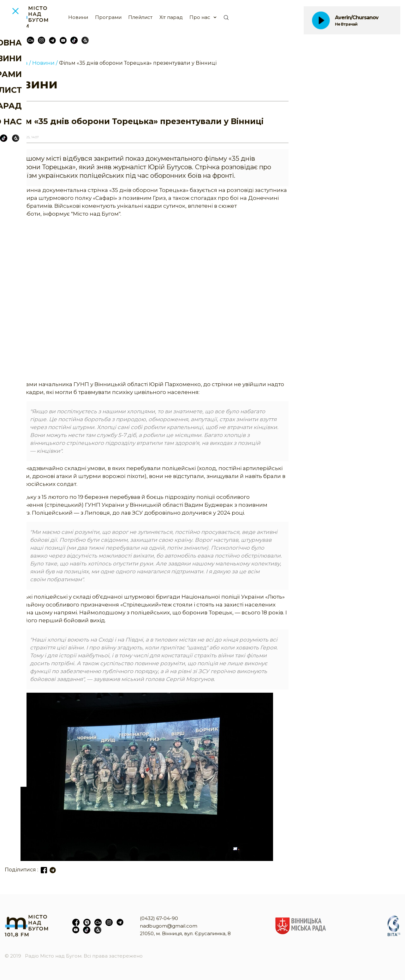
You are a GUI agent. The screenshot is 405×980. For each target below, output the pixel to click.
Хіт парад (171, 17)
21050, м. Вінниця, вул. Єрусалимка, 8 (185, 933)
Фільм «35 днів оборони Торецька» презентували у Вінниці (138, 63)
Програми (108, 17)
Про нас (200, 17)
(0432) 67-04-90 (159, 918)
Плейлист (140, 17)
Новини (78, 17)
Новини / (45, 63)
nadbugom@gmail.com (169, 926)
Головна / (18, 63)
